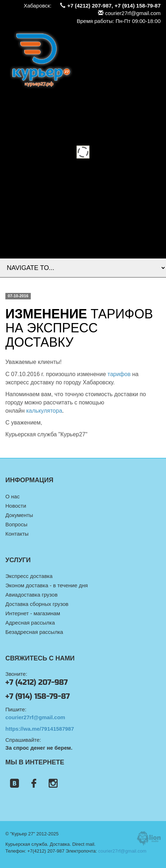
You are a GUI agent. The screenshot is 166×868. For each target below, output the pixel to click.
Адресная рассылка (30, 623)
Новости (16, 506)
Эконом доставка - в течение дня (47, 585)
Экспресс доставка (29, 576)
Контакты (17, 534)
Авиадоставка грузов (31, 595)
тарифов (119, 374)
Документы (19, 515)
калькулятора (44, 411)
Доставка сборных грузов (37, 604)
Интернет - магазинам (33, 613)
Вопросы (16, 524)
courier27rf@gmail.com (129, 13)
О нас (13, 496)
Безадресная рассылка (34, 632)
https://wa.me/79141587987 (40, 729)
